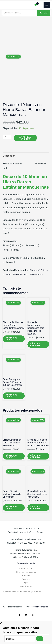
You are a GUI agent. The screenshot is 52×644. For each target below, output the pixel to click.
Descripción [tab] (9, 156)
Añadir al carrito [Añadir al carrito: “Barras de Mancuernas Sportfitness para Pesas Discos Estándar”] (36, 344)
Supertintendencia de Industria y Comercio (22, 592)
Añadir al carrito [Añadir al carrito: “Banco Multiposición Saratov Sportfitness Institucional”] (36, 508)
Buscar (44, 13)
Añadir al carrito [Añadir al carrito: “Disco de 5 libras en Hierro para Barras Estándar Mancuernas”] (36, 456)
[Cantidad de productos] (7, 137)
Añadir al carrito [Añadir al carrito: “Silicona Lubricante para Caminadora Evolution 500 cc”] (11, 456)
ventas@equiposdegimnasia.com (26, 539)
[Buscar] (40, 639)
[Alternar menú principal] (47, 5)
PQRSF (26, 583)
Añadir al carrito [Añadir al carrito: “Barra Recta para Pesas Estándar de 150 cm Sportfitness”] (11, 396)
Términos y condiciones (26, 572)
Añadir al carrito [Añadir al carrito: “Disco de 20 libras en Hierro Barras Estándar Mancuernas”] (11, 339)
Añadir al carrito (25, 138)
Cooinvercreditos (41, 607)
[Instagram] (33, 615)
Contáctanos (26, 586)
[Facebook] (19, 615)
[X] (26, 615)
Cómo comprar (26, 568)
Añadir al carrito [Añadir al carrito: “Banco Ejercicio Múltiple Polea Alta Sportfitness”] (11, 508)
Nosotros (26, 579)
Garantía (26, 576)
